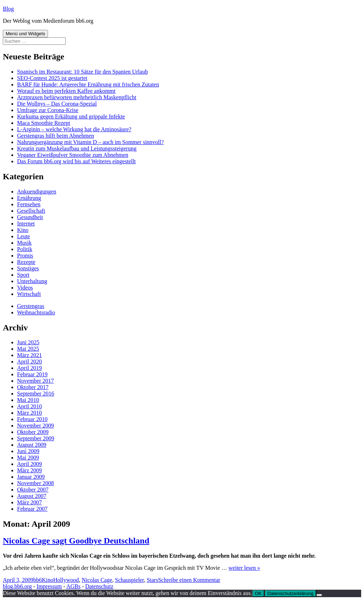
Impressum (49, 586)
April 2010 (30, 406)
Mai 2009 (28, 458)
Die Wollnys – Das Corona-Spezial (57, 104)
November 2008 (36, 483)
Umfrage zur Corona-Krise (48, 110)
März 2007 (30, 502)
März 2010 (30, 413)
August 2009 (32, 445)
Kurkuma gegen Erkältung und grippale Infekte (71, 116)
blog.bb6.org (17, 586)
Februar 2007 (32, 509)
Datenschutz (99, 586)
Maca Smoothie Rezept (44, 123)
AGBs (73, 586)
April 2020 (30, 362)
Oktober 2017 (33, 387)
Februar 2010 (32, 419)
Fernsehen (29, 204)
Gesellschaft (31, 211)
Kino (23, 230)
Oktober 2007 (33, 490)
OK (258, 593)
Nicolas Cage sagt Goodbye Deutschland (76, 541)
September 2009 (36, 438)
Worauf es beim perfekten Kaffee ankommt (66, 91)
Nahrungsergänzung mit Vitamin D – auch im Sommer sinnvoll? (90, 142)
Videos (25, 288)
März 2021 (30, 355)
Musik (24, 243)
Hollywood (66, 580)
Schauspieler (130, 580)
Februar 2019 (32, 374)
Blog (8, 9)
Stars (152, 580)
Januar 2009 (31, 477)
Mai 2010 (28, 400)
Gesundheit (30, 217)
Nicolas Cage (97, 580)
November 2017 (36, 381)
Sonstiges (28, 268)
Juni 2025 (28, 342)
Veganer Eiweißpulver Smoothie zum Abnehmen (73, 155)
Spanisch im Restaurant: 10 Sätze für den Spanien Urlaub (82, 72)
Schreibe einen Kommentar (189, 580)
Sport (23, 275)
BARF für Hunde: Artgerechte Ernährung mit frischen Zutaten (88, 84)
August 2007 (32, 496)
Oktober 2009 (33, 432)
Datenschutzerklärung (290, 593)
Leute (23, 236)
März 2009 (30, 470)
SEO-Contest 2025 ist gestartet (52, 78)
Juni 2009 (28, 451)
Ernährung (29, 198)
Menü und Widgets (25, 34)
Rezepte (26, 262)
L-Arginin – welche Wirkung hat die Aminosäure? (74, 129)
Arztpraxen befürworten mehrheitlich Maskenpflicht (77, 97)
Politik (25, 249)
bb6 (38, 580)
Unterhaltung (32, 281)
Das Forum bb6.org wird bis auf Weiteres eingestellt (76, 161)
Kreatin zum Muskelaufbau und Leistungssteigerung (77, 148)
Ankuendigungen (37, 192)
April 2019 (30, 368)
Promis (25, 256)
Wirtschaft (29, 294)
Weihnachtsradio (36, 312)
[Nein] (319, 595)
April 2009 (30, 464)
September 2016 (36, 394)
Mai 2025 (28, 349)
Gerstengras (31, 306)
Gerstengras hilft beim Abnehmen (55, 136)
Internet (26, 224)
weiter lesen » (244, 568)
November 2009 (36, 426)
